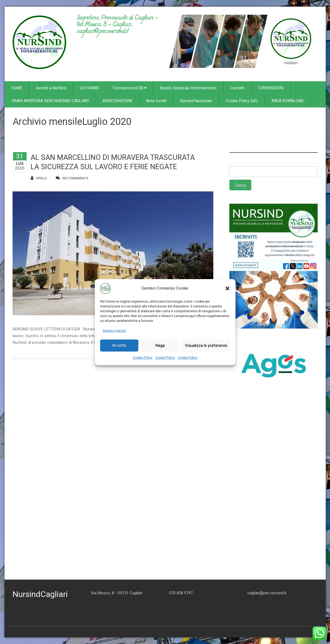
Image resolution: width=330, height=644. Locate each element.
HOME (17, 88)
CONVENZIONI (271, 88)
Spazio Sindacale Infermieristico (188, 88)
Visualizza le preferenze (206, 345)
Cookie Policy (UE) (242, 101)
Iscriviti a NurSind (51, 88)
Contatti (237, 88)
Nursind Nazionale (196, 101)
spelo (39, 178)
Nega (160, 345)
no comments (72, 178)
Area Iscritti (156, 101)
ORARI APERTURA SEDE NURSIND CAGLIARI (50, 101)
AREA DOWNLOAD (287, 101)
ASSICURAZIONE (117, 101)
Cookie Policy (143, 358)
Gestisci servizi (114, 331)
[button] (227, 288)
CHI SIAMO (90, 88)
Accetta (119, 345)
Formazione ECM (130, 88)
